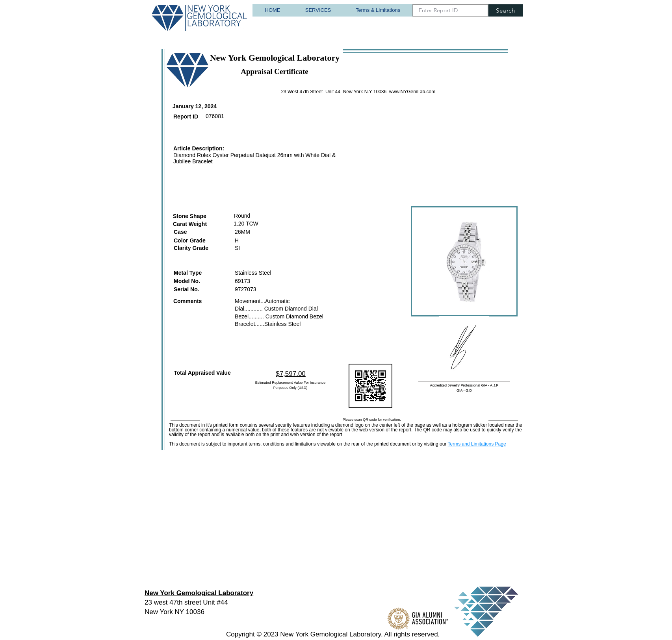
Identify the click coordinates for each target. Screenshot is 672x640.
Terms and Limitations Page (477, 444)
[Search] (506, 10)
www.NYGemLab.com (412, 92)
